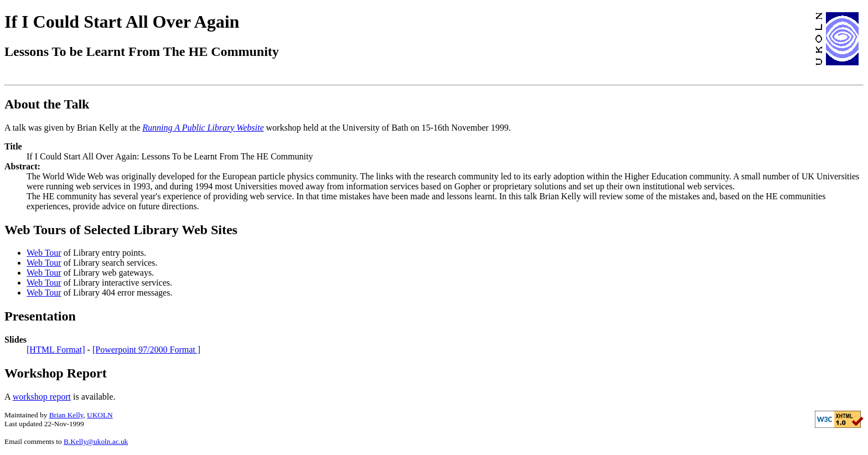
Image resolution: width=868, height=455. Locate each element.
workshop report (42, 397)
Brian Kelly (66, 415)
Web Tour (44, 253)
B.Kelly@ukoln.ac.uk (96, 441)
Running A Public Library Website (203, 128)
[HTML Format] (56, 350)
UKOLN (100, 415)
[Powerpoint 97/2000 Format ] (146, 350)
